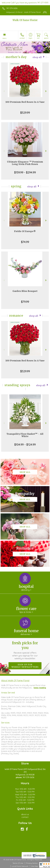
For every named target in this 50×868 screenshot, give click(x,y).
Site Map (35, 866)
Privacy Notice (32, 863)
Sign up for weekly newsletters (25, 666)
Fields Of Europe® (25, 231)
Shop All (37, 57)
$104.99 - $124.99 (25, 444)
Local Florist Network (20, 866)
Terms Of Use (18, 863)
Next (46, 91)
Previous (4, 91)
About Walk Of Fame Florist (15, 680)
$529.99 (25, 113)
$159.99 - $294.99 (25, 172)
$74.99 (25, 242)
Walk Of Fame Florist (25, 20)
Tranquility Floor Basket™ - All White (25, 435)
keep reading (40, 688)
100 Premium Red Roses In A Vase (25, 102)
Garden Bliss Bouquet (25, 291)
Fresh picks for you (25, 650)
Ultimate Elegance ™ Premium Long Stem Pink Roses (25, 163)
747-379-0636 (12, 8)
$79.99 (25, 302)
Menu (4, 38)
